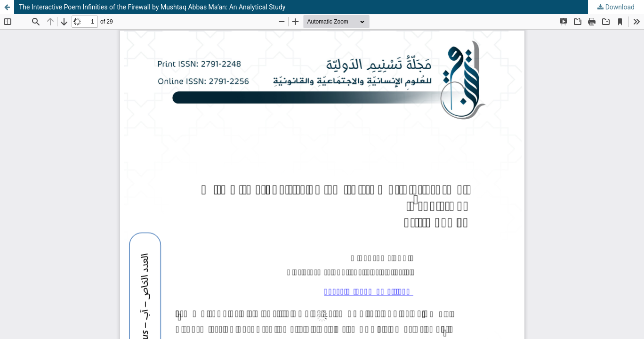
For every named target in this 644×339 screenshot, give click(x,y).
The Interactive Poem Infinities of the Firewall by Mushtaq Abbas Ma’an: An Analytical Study (152, 7)
